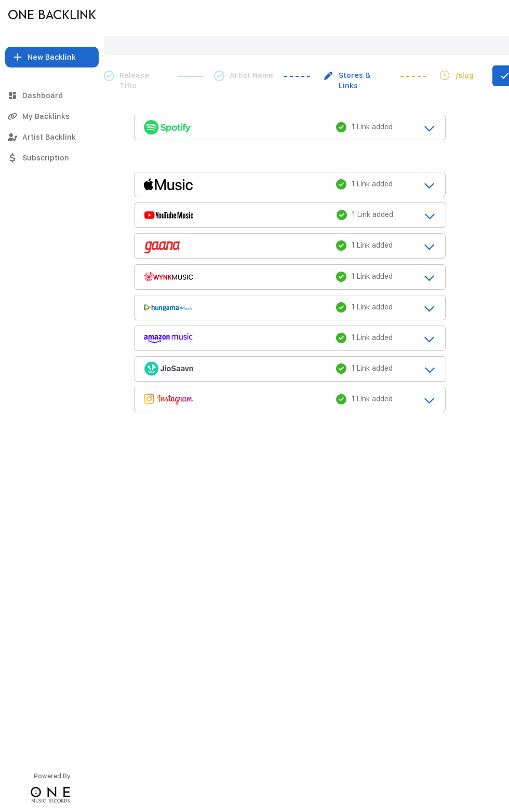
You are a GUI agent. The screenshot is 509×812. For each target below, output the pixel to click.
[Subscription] (52, 158)
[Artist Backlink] (52, 137)
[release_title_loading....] (290, 127)
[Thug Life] (129, 16)
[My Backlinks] (52, 116)
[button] (52, 57)
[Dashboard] (52, 96)
